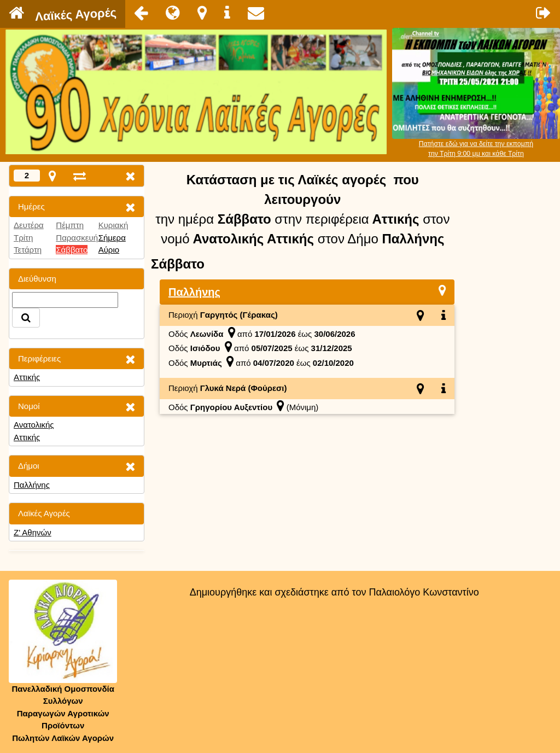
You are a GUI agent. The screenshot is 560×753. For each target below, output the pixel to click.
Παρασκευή (77, 238)
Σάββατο (72, 250)
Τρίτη (23, 238)
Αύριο (109, 250)
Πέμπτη (70, 225)
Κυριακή (113, 225)
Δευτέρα (29, 225)
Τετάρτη (28, 250)
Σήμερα (112, 238)
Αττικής (27, 377)
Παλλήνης (32, 485)
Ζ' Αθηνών (33, 532)
